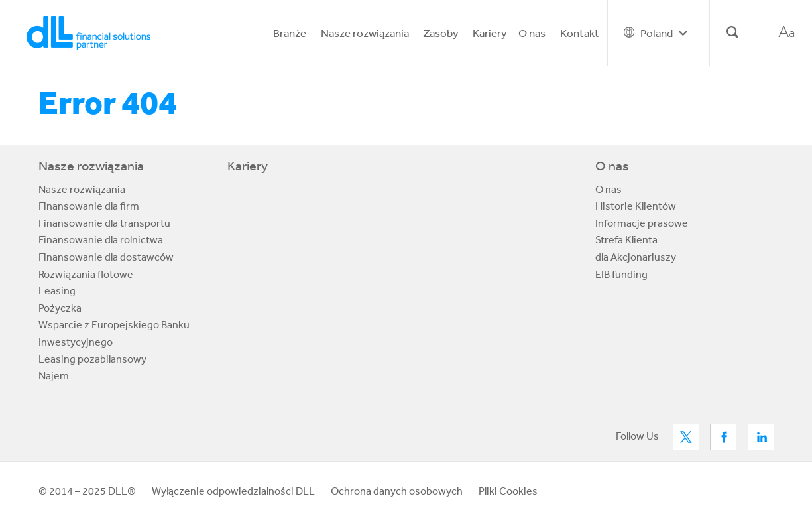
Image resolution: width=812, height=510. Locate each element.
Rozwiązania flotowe (86, 274)
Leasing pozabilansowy (92, 359)
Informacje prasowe (642, 223)
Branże (290, 33)
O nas (532, 33)
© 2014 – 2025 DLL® (87, 491)
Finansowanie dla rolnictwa (101, 239)
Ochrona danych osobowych (397, 491)
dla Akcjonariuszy (636, 257)
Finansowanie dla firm (89, 206)
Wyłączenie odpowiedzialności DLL (233, 491)
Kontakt (580, 33)
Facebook (723, 437)
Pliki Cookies (508, 491)
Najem (54, 375)
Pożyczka (60, 308)
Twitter (686, 437)
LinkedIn (761, 437)
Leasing (57, 290)
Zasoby (441, 33)
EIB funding (621, 274)
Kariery (490, 33)
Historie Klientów (636, 206)
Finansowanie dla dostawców (106, 257)
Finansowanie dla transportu (104, 223)
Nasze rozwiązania (365, 33)
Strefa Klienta (626, 239)
